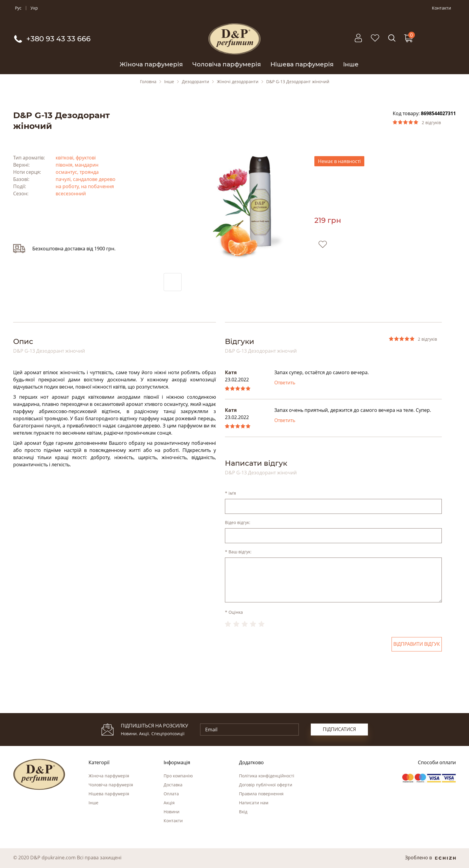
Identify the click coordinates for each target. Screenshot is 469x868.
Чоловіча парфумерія (227, 64)
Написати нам (254, 803)
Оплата (171, 794)
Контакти (441, 8)
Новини (172, 812)
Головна (148, 82)
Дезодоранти (195, 82)
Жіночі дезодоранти (238, 82)
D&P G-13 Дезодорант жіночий (298, 82)
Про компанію (178, 776)
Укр (34, 8)
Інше (351, 64)
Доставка (173, 785)
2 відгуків (431, 123)
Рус (18, 8)
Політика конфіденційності (267, 776)
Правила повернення (261, 794)
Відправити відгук (417, 644)
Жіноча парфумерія (151, 64)
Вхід (243, 812)
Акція (169, 803)
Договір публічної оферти (266, 785)
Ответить (285, 383)
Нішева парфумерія (302, 64)
